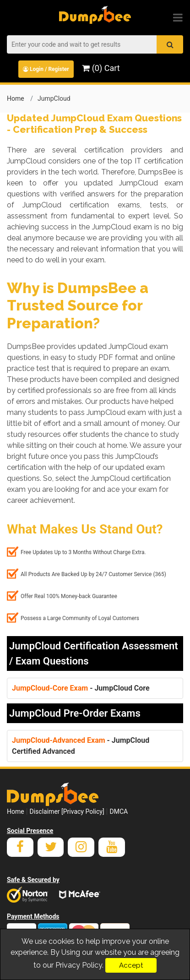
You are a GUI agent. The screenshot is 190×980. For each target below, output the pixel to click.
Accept (131, 965)
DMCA (119, 811)
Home (16, 98)
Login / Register (46, 69)
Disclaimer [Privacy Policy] (67, 811)
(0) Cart (101, 68)
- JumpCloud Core (81, 688)
